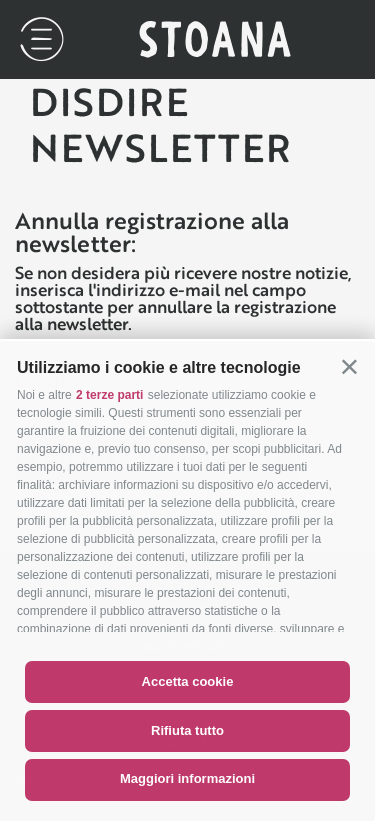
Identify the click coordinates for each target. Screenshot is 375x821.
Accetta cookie (188, 681)
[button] (349, 366)
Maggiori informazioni (187, 778)
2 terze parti (109, 395)
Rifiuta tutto (187, 730)
